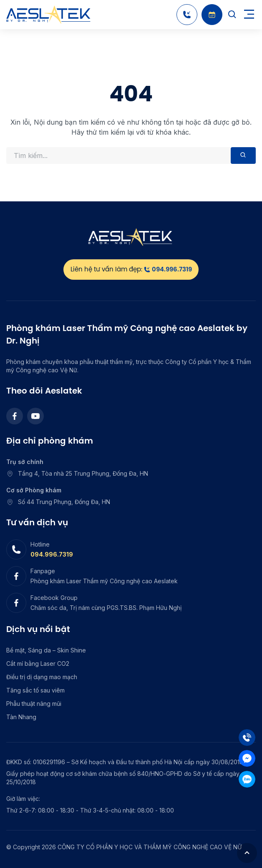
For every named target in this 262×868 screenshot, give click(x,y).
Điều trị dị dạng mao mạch (42, 677)
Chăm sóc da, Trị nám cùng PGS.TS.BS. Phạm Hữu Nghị (106, 608)
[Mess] (247, 758)
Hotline (40, 544)
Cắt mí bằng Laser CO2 (38, 664)
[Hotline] (187, 15)
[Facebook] (15, 416)
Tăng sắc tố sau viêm (35, 690)
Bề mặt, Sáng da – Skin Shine (46, 650)
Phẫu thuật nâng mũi (34, 704)
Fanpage (43, 571)
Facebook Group (54, 598)
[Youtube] (35, 416)
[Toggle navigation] (249, 15)
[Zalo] (247, 779)
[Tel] (247, 738)
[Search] (232, 15)
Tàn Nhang (21, 717)
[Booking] (212, 15)
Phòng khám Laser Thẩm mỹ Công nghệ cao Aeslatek (104, 581)
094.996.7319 (52, 554)
